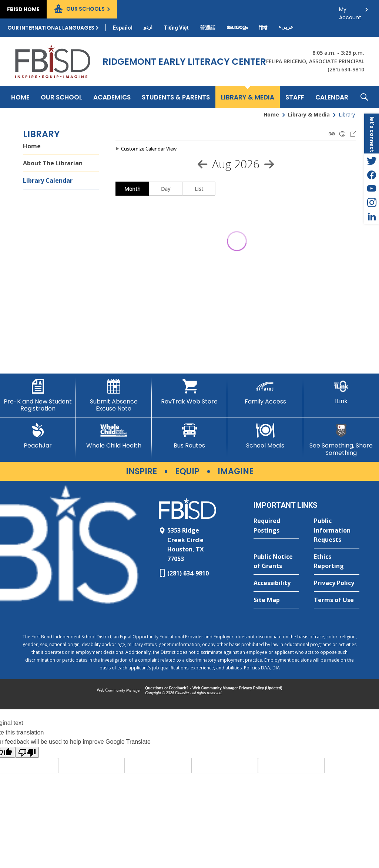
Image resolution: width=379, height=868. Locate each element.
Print (342, 134)
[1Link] (341, 392)
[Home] (20, 97)
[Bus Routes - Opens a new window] (190, 436)
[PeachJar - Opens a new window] (38, 436)
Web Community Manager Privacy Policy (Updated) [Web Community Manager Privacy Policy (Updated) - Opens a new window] (237, 688)
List (199, 189)
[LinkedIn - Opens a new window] (372, 217)
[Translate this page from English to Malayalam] (237, 27)
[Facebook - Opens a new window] (372, 175)
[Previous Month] (202, 164)
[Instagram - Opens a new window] (372, 203)
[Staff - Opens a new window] (295, 97)
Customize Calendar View (149, 149)
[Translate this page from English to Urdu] (148, 27)
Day (166, 189)
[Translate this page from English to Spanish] (123, 28)
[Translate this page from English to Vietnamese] (176, 28)
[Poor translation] (27, 752)
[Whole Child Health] (114, 436)
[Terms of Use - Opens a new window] (337, 600)
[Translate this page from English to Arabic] (286, 27)
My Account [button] (350, 11)
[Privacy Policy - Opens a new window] (337, 583)
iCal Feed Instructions (332, 134)
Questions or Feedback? (167, 688)
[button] (364, 97)
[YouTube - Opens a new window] (372, 189)
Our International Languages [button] (51, 28)
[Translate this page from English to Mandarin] (208, 28)
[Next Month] (269, 164)
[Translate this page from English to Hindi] (263, 28)
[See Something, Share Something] (341, 440)
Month (133, 189)
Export (353, 134)
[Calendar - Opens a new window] (332, 97)
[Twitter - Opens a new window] (372, 161)
